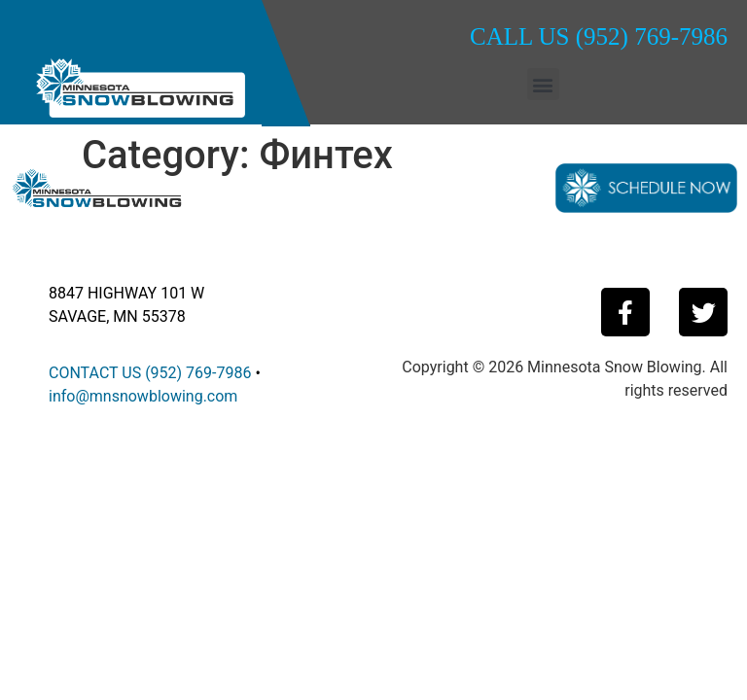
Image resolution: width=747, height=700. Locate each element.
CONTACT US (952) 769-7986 (150, 373)
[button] (543, 84)
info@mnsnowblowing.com (143, 396)
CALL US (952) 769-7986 (599, 36)
